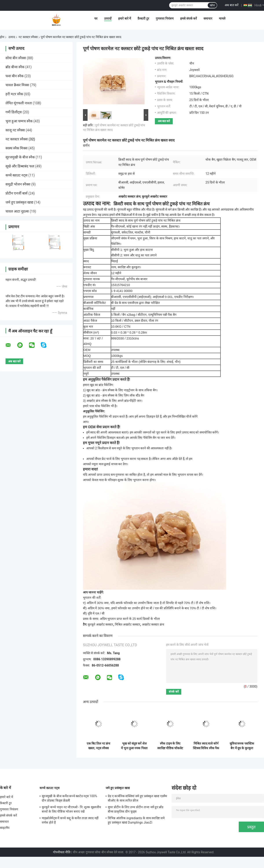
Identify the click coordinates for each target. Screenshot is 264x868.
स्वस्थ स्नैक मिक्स (16, 148)
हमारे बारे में (125, 18)
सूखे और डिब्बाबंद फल (20, 166)
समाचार (208, 18)
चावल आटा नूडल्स (17, 211)
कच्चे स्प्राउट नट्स (16, 175)
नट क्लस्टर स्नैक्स (28, 37)
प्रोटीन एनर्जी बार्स (16, 193)
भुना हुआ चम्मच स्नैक (19, 121)
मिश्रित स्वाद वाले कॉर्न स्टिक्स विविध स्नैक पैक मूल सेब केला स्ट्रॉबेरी (206, 746)
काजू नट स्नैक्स (15, 130)
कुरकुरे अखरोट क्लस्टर (100, 624)
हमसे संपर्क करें (189, 18)
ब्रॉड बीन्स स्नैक (15, 67)
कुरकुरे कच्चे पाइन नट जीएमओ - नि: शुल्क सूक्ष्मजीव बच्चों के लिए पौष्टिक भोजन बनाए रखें (71, 809)
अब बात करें (232, 5)
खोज (212, 5)
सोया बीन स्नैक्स (16, 58)
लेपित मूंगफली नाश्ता (19, 103)
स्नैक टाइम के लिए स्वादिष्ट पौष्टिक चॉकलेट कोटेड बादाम (170, 746)
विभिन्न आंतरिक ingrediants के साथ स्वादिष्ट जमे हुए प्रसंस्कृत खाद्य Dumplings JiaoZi (136, 820)
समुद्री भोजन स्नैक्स (18, 184)
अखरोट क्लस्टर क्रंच (153, 624)
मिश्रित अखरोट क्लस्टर (127, 624)
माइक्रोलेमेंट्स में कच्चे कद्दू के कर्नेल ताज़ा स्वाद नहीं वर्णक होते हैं (70, 820)
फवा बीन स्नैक (15, 76)
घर (96, 18)
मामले (222, 18)
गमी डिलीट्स (14, 112)
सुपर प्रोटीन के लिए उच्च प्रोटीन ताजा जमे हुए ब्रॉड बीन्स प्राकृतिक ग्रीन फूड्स (136, 809)
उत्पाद (12, 37)
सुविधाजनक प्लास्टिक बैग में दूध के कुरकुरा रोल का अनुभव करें (242, 746)
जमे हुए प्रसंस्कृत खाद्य (19, 202)
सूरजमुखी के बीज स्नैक (20, 157)
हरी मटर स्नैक (14, 94)
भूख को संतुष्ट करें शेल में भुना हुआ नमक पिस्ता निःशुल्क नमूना (134, 746)
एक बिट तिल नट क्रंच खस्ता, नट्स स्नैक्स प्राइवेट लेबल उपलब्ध (99, 746)
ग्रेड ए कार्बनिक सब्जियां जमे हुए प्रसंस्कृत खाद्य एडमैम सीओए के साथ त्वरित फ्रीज (137, 798)
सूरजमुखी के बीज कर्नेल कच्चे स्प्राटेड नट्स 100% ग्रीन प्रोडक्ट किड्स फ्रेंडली (69, 798)
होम (2, 37)
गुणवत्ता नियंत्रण (165, 18)
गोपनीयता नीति (62, 852)
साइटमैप (5, 828)
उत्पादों (108, 18)
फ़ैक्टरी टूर (143, 18)
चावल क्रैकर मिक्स (17, 85)
